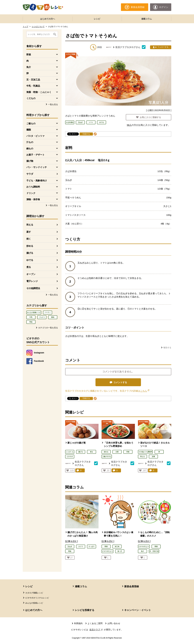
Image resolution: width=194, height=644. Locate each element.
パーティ (48, 313)
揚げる (30, 253)
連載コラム (147, 19)
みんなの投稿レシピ (34, 313)
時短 (31, 322)
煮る (29, 267)
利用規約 (78, 623)
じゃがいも (70, 452)
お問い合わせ (114, 623)
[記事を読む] (71, 541)
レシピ (97, 19)
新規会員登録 (132, 586)
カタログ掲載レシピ (34, 593)
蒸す (29, 232)
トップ (25, 27)
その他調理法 (33, 288)
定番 (153, 457)
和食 (128, 452)
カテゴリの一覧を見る (48, 328)
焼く (29, 239)
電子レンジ (32, 281)
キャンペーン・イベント (138, 610)
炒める (30, 246)
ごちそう (42, 317)
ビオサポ (70, 457)
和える (30, 225)
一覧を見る (53, 104)
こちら (145, 391)
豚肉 (53, 317)
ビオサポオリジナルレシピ (37, 598)
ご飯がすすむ (107, 457)
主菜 (117, 452)
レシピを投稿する (85, 610)
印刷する (86, 134)
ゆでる (30, 260)
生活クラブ (96, 630)
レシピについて (38, 27)
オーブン (31, 274)
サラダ (30, 174)
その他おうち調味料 (145, 452)
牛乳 (31, 317)
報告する (167, 348)
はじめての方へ (48, 19)
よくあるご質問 (95, 623)
